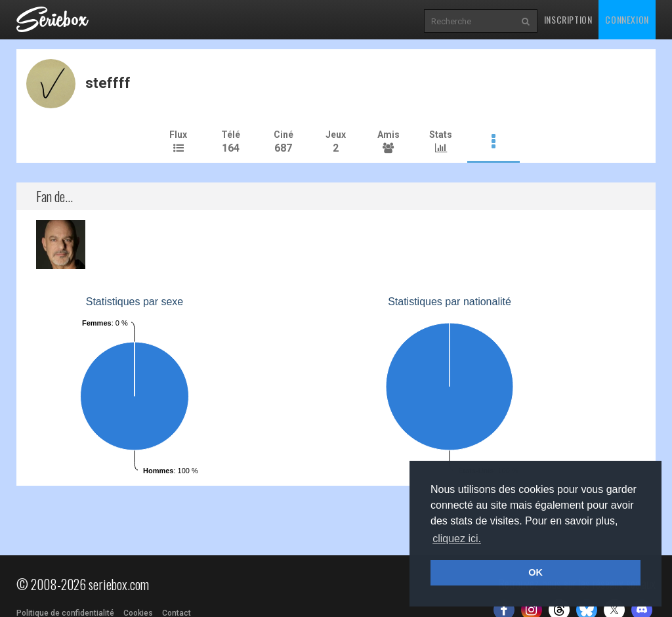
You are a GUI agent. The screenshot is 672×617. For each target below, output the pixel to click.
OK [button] (535, 572)
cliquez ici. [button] (457, 539)
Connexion (627, 19)
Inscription (568, 19)
